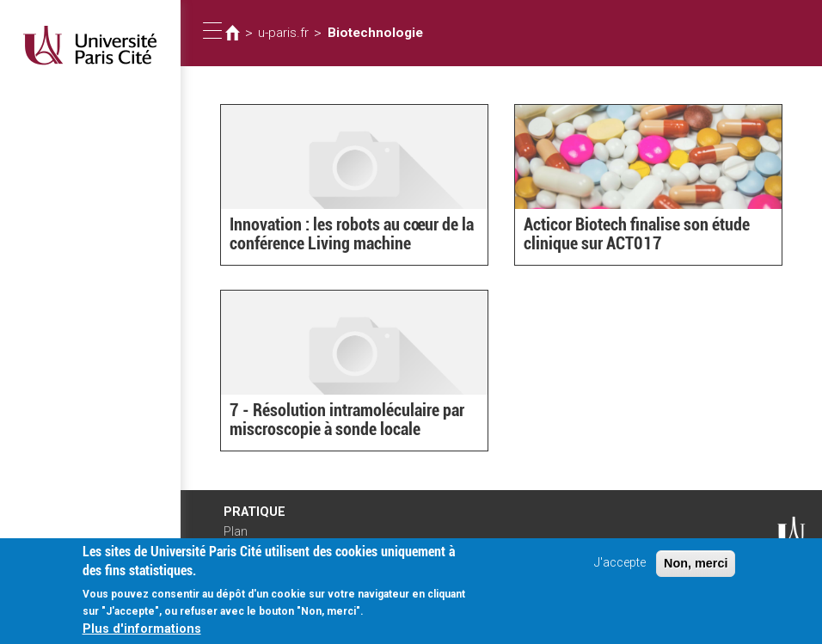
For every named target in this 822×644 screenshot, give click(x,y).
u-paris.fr (281, 33)
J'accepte (620, 568)
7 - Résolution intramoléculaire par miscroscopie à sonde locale (335, 422)
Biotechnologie (365, 33)
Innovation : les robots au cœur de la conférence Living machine (341, 236)
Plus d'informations (142, 634)
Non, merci (696, 568)
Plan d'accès (241, 537)
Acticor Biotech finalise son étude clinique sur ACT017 (626, 236)
